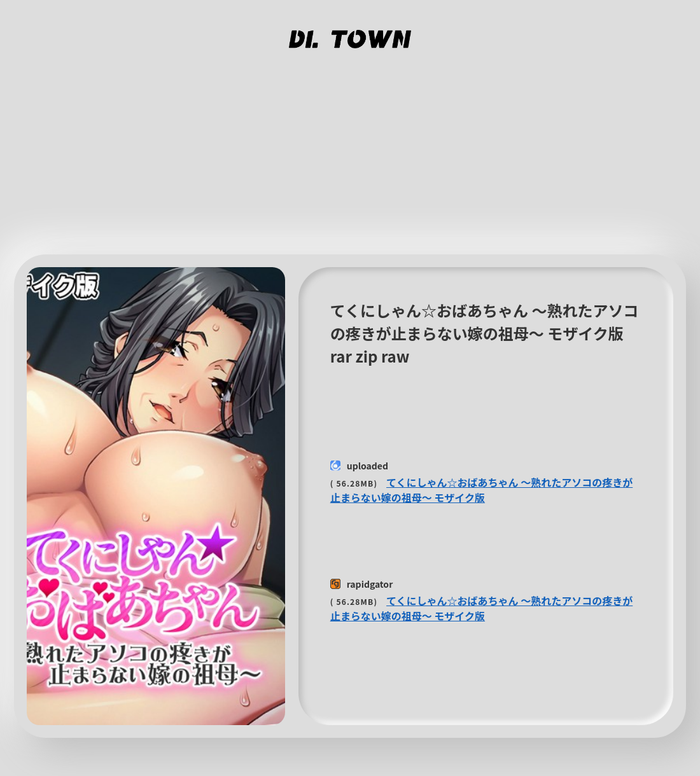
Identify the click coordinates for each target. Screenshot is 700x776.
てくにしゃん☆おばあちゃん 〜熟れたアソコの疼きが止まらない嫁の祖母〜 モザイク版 (482, 490)
